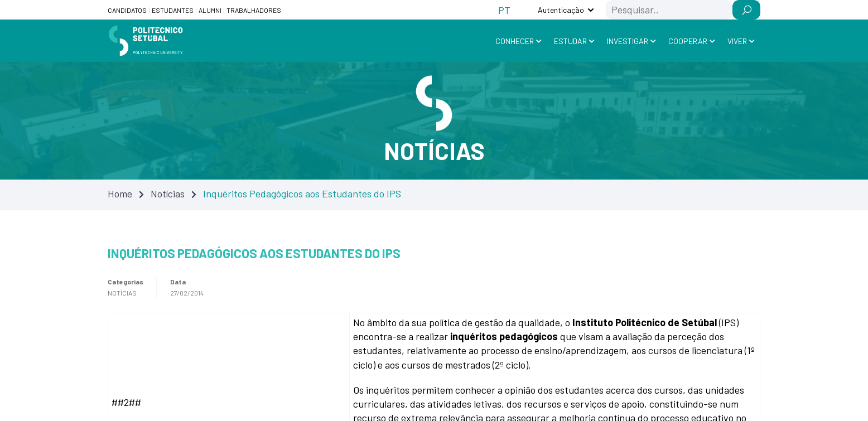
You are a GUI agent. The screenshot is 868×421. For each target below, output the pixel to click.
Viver (737, 41)
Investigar (628, 41)
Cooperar (688, 41)
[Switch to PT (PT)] (504, 10)
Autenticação (561, 10)
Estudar (570, 41)
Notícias (168, 193)
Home (120, 193)
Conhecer (515, 41)
